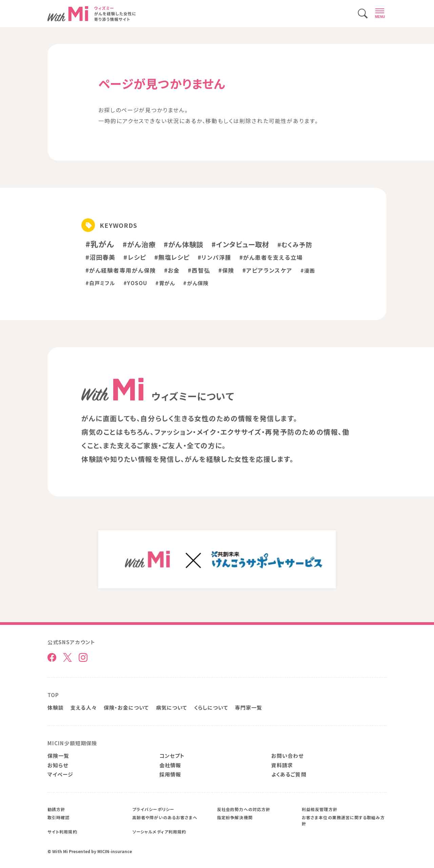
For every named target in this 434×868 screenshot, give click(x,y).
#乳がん (100, 244)
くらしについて (211, 707)
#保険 (226, 270)
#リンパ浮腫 (214, 257)
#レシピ (135, 257)
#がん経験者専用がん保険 (121, 270)
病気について (172, 707)
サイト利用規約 (62, 832)
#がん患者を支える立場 (271, 257)
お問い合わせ (288, 756)
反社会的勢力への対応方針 (244, 809)
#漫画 (308, 270)
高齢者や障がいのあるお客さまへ (165, 817)
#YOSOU (135, 283)
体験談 (56, 707)
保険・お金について (126, 707)
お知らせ (58, 765)
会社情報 (170, 765)
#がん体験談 (184, 244)
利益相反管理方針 (320, 809)
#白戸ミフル (100, 283)
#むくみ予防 (295, 244)
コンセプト (172, 756)
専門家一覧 (249, 707)
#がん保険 (196, 283)
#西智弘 (199, 270)
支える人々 (84, 707)
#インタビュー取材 (240, 244)
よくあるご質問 (289, 774)
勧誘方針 (56, 809)
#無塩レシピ (172, 257)
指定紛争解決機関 (235, 817)
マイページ (60, 774)
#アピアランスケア (267, 270)
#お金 (172, 270)
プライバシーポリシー (153, 809)
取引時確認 (58, 817)
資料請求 (282, 765)
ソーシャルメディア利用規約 (159, 832)
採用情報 (170, 774)
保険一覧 (58, 756)
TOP (53, 695)
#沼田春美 (100, 257)
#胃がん (165, 283)
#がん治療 (139, 244)
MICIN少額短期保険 (72, 743)
